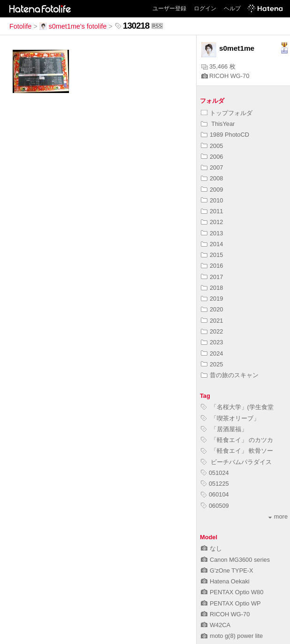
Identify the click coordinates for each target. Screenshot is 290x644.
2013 (212, 233)
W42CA (216, 625)
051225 (215, 484)
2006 (212, 157)
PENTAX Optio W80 (232, 592)
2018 (212, 288)
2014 (212, 244)
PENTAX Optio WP (231, 603)
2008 (212, 178)
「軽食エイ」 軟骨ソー (237, 451)
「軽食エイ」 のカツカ (237, 440)
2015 (212, 255)
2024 (212, 353)
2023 (212, 342)
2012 (212, 222)
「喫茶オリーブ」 (230, 418)
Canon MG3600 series (235, 560)
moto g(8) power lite (232, 636)
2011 (212, 211)
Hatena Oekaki (225, 581)
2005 (212, 146)
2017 (212, 277)
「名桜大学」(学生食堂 (237, 407)
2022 (212, 331)
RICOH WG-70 (225, 76)
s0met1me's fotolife (73, 26)
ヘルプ (232, 8)
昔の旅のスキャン (230, 375)
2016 (212, 266)
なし (211, 548)
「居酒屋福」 (224, 429)
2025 (212, 364)
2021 (212, 321)
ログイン (205, 8)
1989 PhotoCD (225, 135)
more (278, 516)
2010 (212, 200)
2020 (212, 309)
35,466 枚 (218, 66)
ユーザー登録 (169, 8)
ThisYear (218, 124)
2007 (212, 167)
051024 (215, 473)
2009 (212, 190)
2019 (212, 299)
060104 (215, 494)
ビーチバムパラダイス (236, 462)
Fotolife (20, 26)
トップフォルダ (227, 113)
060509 (215, 506)
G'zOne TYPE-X (227, 570)
